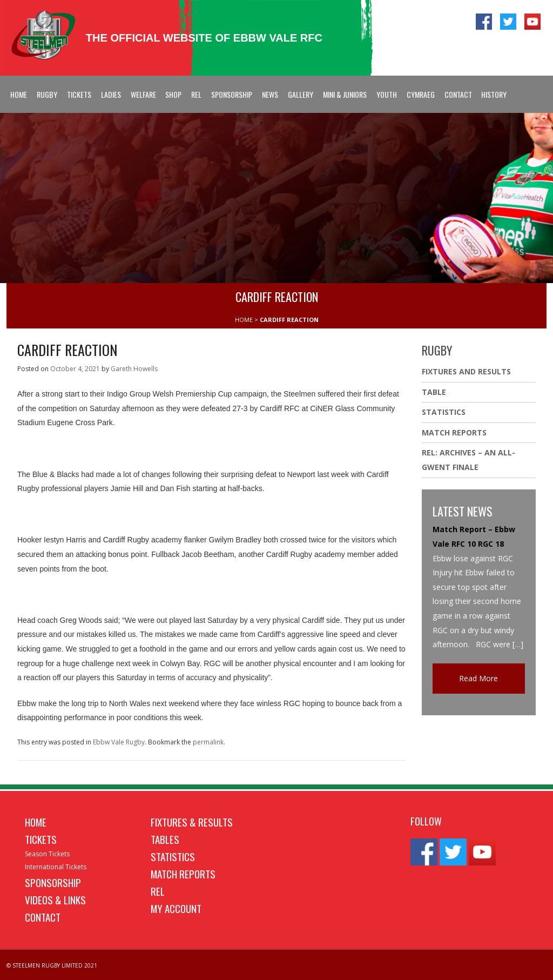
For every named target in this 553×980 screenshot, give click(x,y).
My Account (176, 908)
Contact (458, 94)
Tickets (79, 94)
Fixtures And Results (466, 371)
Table (434, 392)
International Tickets (56, 867)
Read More (478, 678)
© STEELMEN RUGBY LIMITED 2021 (52, 965)
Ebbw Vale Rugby (119, 742)
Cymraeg (421, 94)
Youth (387, 94)
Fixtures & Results (192, 822)
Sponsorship (232, 94)
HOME (244, 320)
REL (196, 94)
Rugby (47, 94)
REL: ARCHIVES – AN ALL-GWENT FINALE (468, 460)
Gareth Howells (134, 369)
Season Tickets (47, 854)
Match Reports (454, 432)
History (494, 94)
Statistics (444, 412)
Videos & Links (55, 900)
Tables (165, 839)
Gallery (301, 94)
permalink (208, 742)
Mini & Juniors (345, 94)
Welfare (143, 94)
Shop (173, 94)
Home (19, 94)
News (270, 94)
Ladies (111, 94)
